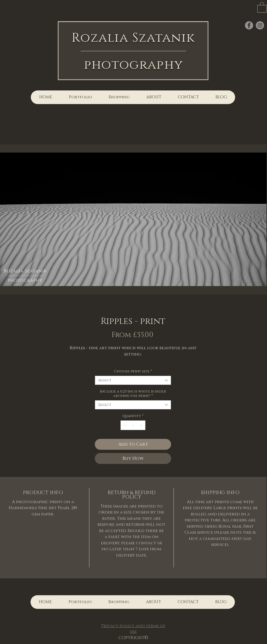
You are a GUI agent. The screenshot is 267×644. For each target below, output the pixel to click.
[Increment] (142, 425)
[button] (262, 7)
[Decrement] (125, 425)
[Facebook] (249, 25)
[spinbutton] (133, 425)
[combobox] (133, 380)
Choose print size (133, 371)
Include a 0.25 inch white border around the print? (133, 394)
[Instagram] (260, 25)
